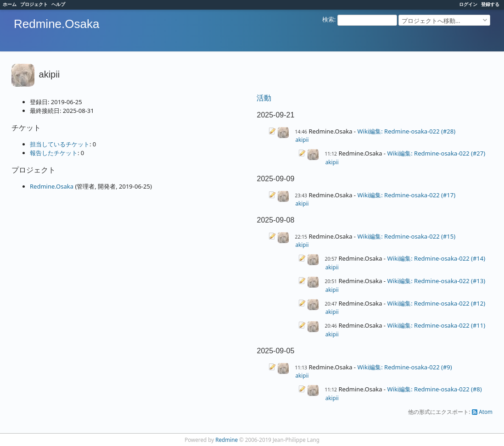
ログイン (468, 4)
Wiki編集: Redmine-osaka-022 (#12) (436, 303)
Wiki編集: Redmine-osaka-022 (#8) (434, 389)
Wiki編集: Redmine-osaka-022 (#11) (436, 325)
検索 (328, 19)
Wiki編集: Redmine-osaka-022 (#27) (436, 153)
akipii (302, 139)
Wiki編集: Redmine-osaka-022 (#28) (406, 131)
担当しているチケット (60, 144)
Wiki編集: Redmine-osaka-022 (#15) (406, 236)
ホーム (10, 4)
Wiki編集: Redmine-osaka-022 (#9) (404, 367)
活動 (264, 98)
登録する (490, 4)
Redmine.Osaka (52, 186)
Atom (486, 412)
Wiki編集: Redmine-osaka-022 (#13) (436, 281)
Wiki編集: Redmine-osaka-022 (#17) (406, 195)
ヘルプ (58, 4)
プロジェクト (34, 4)
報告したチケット (54, 153)
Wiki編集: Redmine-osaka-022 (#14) (436, 258)
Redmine (227, 440)
